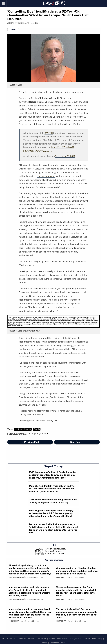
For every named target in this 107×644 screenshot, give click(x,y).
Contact (44, 643)
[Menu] (3, 4)
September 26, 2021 (65, 156)
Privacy (52, 639)
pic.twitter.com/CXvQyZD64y (38, 151)
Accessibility (62, 639)
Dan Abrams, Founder (58, 643)
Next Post (77, 442)
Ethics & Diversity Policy (93, 639)
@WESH (49, 133)
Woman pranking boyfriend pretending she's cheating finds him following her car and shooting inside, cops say (77, 571)
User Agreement (75, 639)
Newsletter (42, 639)
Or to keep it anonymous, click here (55, 552)
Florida (37, 429)
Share (13, 30)
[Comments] (8, 26)
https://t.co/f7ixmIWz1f (63, 147)
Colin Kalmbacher (16, 577)
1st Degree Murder (23, 429)
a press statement (46, 176)
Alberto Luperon (15, 23)
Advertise (32, 639)
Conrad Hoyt (61, 577)
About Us (22, 639)
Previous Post (30, 442)
